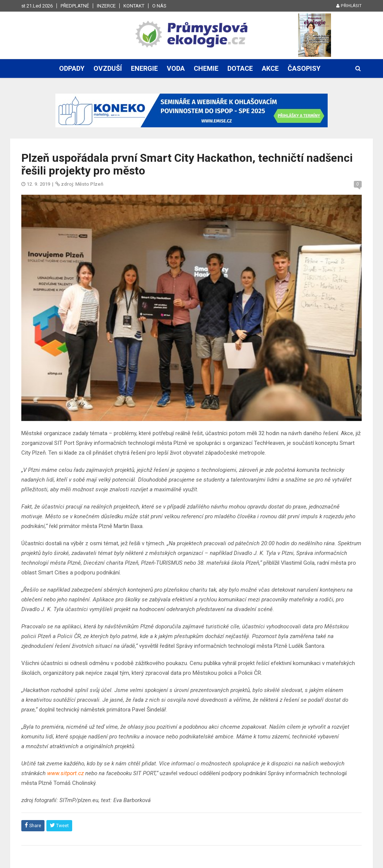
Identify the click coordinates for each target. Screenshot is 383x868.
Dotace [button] (240, 68)
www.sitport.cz (65, 773)
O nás (159, 6)
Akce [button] (270, 68)
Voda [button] (176, 68)
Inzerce (106, 6)
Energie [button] (144, 68)
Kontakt (134, 6)
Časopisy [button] (304, 68)
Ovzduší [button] (108, 68)
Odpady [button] (72, 68)
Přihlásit (349, 6)
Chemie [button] (206, 68)
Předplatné (75, 6)
